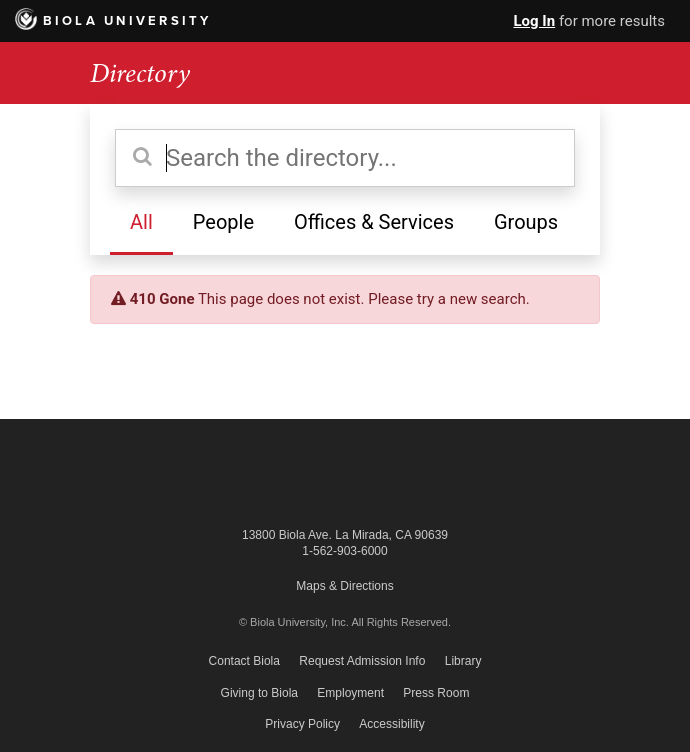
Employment (350, 693)
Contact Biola (244, 661)
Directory (140, 73)
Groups (526, 222)
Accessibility (391, 724)
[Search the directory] (345, 158)
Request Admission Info (362, 661)
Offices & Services (374, 222)
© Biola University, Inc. (294, 622)
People (223, 222)
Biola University (113, 21)
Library (463, 661)
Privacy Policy (302, 724)
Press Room (436, 693)
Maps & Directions (344, 586)
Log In (534, 21)
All (141, 222)
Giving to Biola (259, 693)
